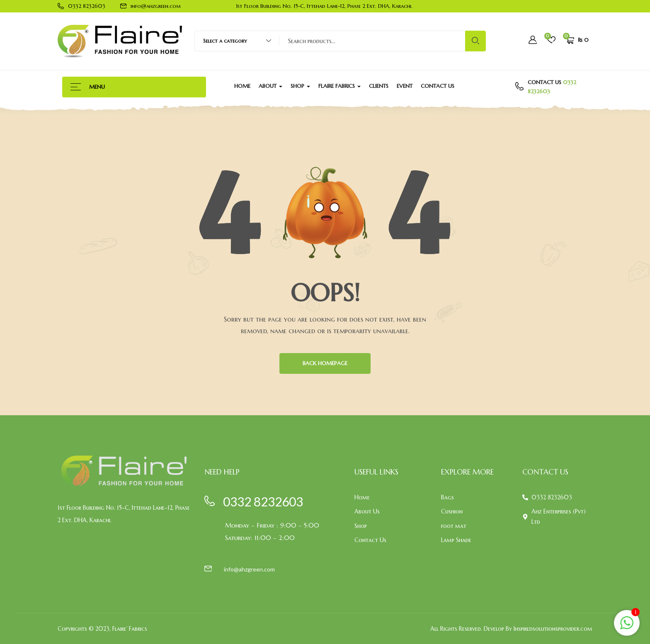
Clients (379, 86)
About (270, 86)
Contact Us (438, 86)
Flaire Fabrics (340, 86)
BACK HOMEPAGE (325, 363)
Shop (300, 86)
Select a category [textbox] (225, 41)
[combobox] (233, 41)
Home (242, 86)
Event (405, 86)
